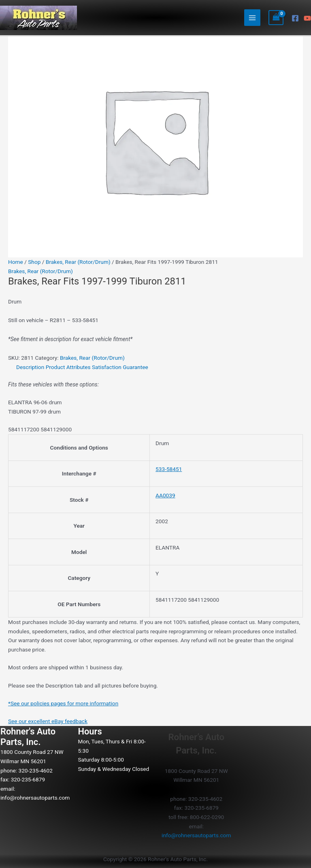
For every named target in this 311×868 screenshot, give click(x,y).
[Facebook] (295, 18)
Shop (34, 262)
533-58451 (169, 469)
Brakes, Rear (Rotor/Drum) (78, 262)
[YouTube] (307, 18)
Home (16, 262)
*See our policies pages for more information (63, 703)
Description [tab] (30, 367)
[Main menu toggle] (252, 18)
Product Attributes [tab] (68, 367)
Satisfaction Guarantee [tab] (120, 367)
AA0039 (165, 495)
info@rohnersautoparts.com (35, 798)
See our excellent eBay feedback (48, 721)
